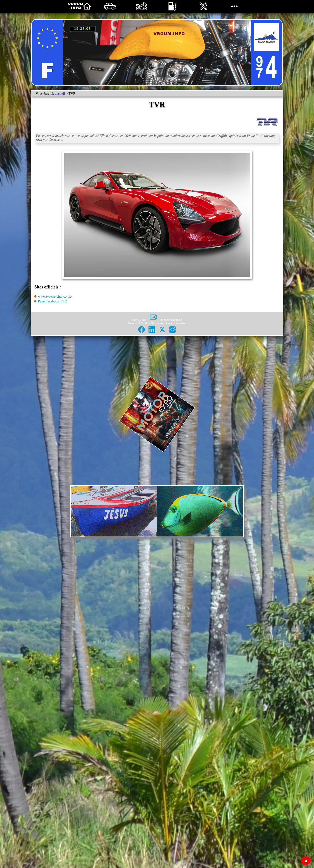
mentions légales (172, 320)
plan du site (139, 320)
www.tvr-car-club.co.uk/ (55, 296)
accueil (60, 94)
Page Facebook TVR (52, 301)
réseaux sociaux (175, 323)
